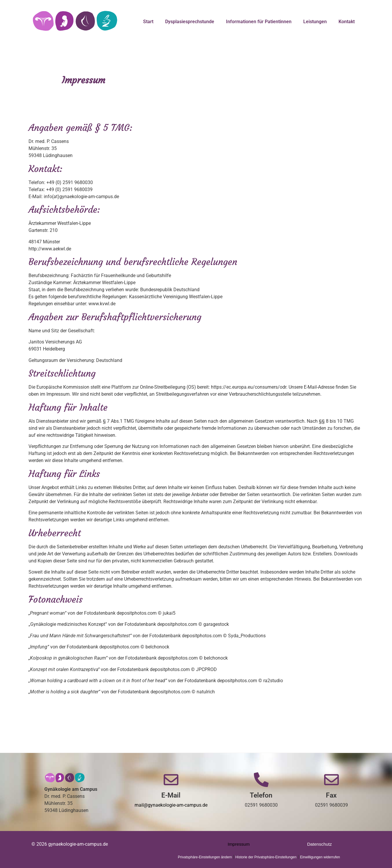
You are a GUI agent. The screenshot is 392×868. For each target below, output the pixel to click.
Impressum (239, 844)
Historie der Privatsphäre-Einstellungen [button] (266, 857)
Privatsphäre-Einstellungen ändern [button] (205, 857)
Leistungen (315, 22)
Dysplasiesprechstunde (190, 22)
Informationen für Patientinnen (259, 22)
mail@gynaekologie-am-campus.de (171, 805)
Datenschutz (320, 844)
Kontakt (347, 22)
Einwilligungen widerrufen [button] (320, 857)
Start (148, 22)
